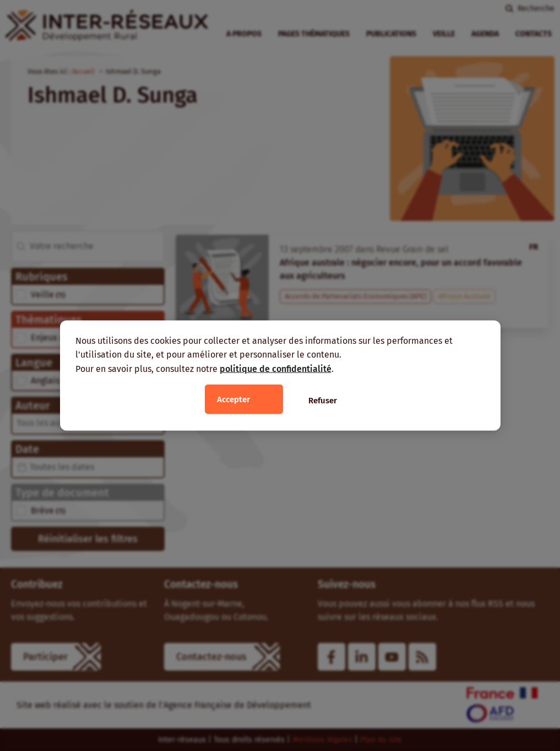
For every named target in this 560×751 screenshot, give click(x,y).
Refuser (323, 401)
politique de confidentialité (276, 368)
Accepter (233, 399)
